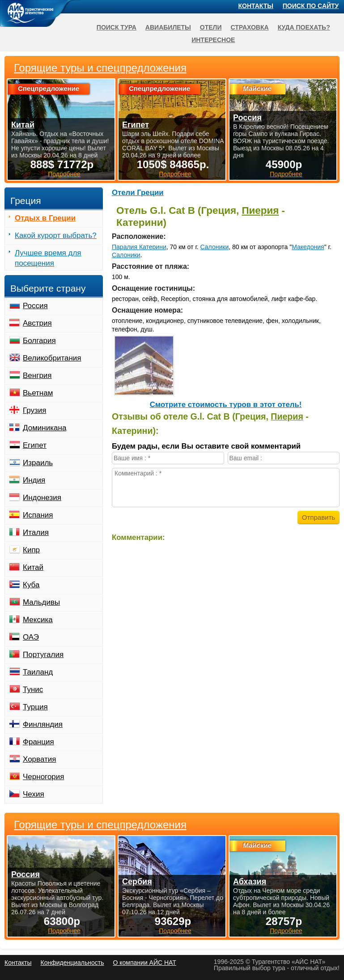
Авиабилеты (168, 27)
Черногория (44, 777)
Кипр (31, 550)
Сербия (137, 882)
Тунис (33, 689)
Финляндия (43, 724)
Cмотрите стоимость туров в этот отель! (226, 405)
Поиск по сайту (311, 6)
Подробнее (64, 931)
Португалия (43, 655)
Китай (33, 567)
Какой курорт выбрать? (56, 235)
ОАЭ (31, 637)
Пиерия (261, 210)
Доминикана (45, 428)
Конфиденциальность (72, 963)
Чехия (34, 794)
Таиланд (38, 672)
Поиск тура (117, 27)
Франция (38, 742)
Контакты (256, 6)
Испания (38, 515)
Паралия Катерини (139, 247)
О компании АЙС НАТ (145, 963)
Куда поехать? (304, 27)
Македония (308, 247)
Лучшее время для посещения (48, 258)
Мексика (38, 620)
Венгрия (37, 375)
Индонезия (42, 498)
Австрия (37, 323)
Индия (34, 480)
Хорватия (39, 759)
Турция (35, 707)
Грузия (35, 410)
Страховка (249, 27)
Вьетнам (38, 393)
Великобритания (52, 358)
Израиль (38, 463)
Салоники (215, 247)
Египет (35, 445)
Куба (31, 585)
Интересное (213, 40)
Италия (36, 532)
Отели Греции (138, 193)
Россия (35, 306)
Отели (211, 27)
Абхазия (250, 882)
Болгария (39, 341)
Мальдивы (41, 602)
